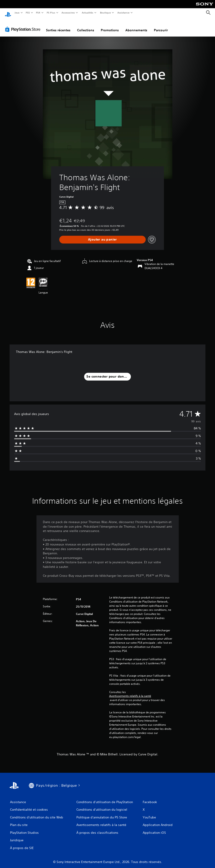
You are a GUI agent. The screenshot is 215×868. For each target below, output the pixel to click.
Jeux (17, 13)
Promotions (110, 26)
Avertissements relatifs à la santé (130, 692)
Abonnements (136, 26)
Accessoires (68, 13)
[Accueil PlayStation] (8, 13)
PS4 (38, 13)
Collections (86, 26)
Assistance (123, 13)
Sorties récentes (58, 26)
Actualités (87, 13)
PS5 (28, 13)
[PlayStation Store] (24, 25)
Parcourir (161, 26)
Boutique (105, 13)
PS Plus (51, 13)
